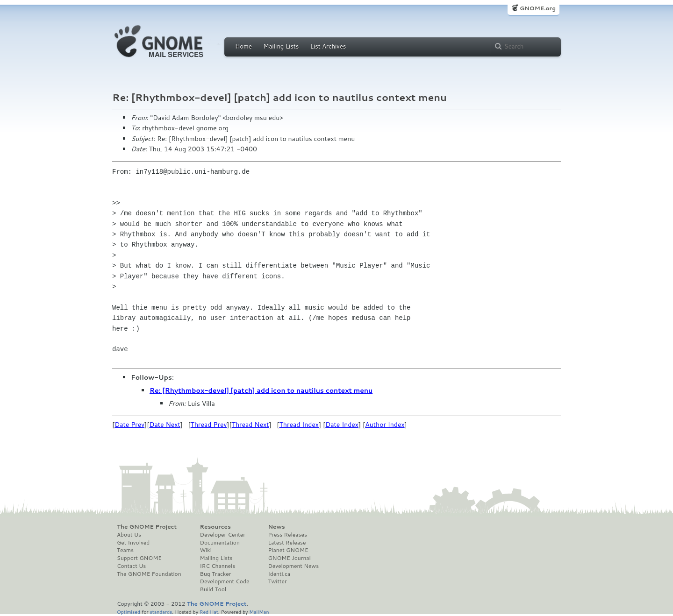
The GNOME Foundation (149, 574)
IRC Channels (218, 566)
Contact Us (131, 566)
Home (243, 46)
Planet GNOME (288, 550)
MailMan (259, 612)
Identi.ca (279, 574)
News (276, 527)
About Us (129, 535)
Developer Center (223, 535)
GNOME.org (538, 8)
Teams (125, 550)
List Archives (328, 46)
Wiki (206, 550)
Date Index (342, 425)
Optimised (129, 612)
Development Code (225, 581)
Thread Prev (209, 425)
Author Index (385, 425)
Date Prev (129, 425)
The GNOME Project (147, 527)
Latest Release (287, 543)
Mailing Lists (281, 46)
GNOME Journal (289, 558)
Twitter (277, 581)
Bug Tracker (216, 574)
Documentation (220, 543)
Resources (215, 527)
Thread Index (299, 425)
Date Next (165, 425)
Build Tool (213, 589)
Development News (293, 566)
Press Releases (287, 535)
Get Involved (133, 543)
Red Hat (209, 612)
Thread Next (251, 425)
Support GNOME (139, 558)
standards (161, 612)
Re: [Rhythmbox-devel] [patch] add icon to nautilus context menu (261, 390)
